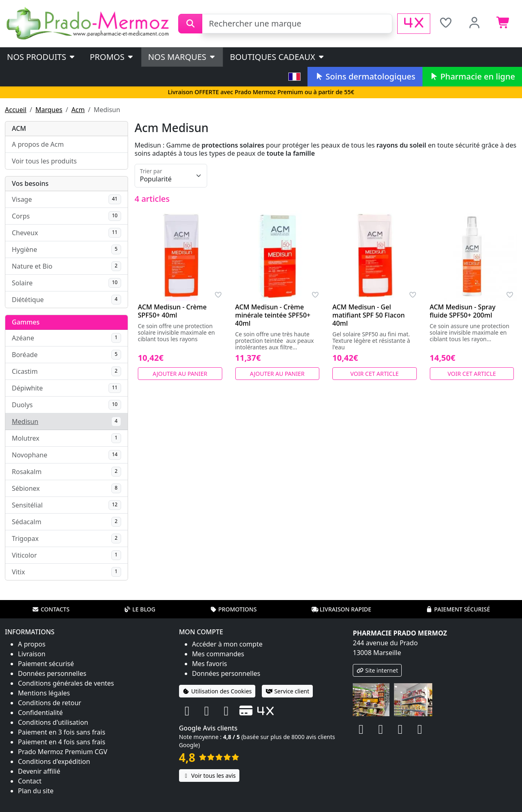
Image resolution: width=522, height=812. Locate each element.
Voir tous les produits (44, 161)
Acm (78, 110)
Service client (287, 691)
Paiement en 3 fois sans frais (62, 732)
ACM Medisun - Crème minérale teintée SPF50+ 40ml (273, 315)
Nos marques (182, 57)
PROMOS (112, 57)
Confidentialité (40, 713)
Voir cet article (375, 374)
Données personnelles (52, 673)
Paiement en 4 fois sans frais (62, 742)
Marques (49, 110)
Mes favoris (210, 664)
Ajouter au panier (180, 374)
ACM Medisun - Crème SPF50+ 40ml (172, 311)
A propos (32, 644)
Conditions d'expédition (54, 761)
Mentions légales (44, 693)
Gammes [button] (26, 322)
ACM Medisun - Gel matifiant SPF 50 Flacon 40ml (368, 315)
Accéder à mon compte (227, 644)
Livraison (32, 654)
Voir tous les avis (209, 776)
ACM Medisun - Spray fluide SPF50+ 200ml (463, 311)
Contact (30, 781)
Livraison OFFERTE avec (261, 92)
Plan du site (36, 791)
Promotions (233, 609)
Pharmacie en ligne (472, 76)
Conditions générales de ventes (66, 683)
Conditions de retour (50, 703)
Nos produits (41, 57)
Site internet (377, 670)
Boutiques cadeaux (278, 57)
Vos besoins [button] (30, 183)
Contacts (51, 609)
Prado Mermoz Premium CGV (63, 752)
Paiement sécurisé (458, 609)
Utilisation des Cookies (217, 691)
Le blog (139, 609)
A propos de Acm (38, 144)
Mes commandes (218, 654)
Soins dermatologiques (365, 76)
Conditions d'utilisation (53, 722)
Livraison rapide (341, 609)
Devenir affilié (39, 771)
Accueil (16, 110)
